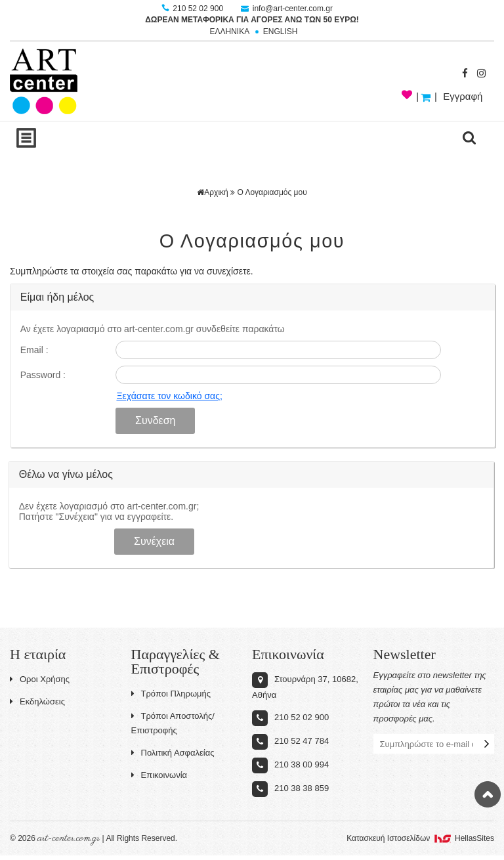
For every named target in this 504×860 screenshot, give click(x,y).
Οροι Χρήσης (40, 679)
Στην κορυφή (488, 794)
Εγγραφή (463, 96)
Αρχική (212, 192)
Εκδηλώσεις (37, 701)
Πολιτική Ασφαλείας (173, 753)
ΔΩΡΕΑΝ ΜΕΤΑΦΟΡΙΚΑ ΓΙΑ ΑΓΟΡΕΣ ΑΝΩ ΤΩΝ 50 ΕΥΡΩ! (252, 20)
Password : (43, 375)
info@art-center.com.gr (287, 9)
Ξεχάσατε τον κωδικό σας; (169, 396)
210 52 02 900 (193, 9)
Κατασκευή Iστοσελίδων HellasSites (420, 838)
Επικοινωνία (159, 775)
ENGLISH (281, 32)
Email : (34, 350)
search (469, 138)
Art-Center (44, 81)
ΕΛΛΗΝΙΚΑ (229, 32)
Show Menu (26, 138)
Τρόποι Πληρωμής (171, 694)
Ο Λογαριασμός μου (272, 192)
